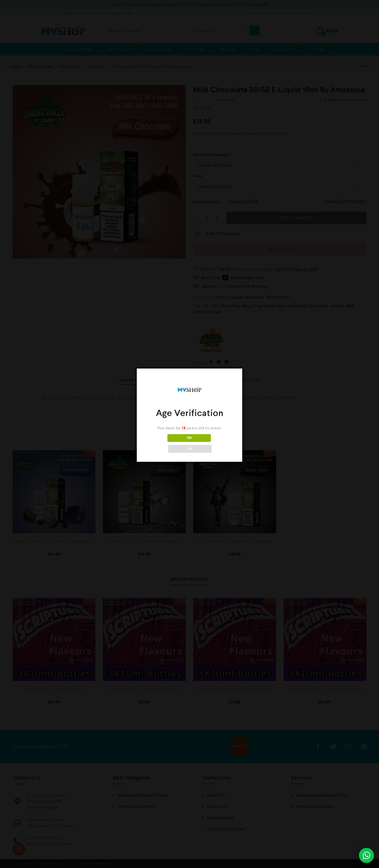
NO (212, 443)
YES (167, 443)
